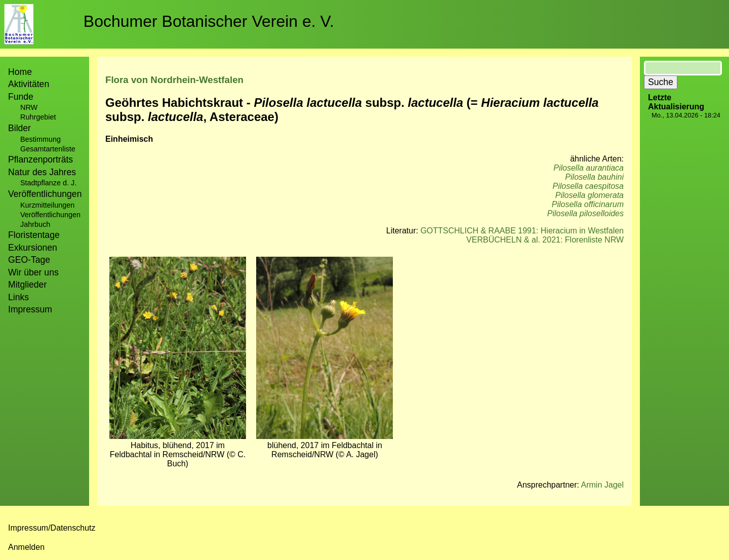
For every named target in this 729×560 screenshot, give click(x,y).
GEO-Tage (29, 260)
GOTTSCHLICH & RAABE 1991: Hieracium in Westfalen (522, 231)
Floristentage (34, 235)
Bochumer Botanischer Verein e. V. (209, 21)
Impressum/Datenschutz (52, 528)
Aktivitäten (29, 84)
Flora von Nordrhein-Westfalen (174, 80)
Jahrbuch (35, 224)
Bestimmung (40, 139)
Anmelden (26, 547)
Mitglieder (27, 285)
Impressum (30, 309)
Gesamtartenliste (48, 149)
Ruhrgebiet (38, 117)
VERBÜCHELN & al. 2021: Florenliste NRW (545, 240)
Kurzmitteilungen (47, 205)
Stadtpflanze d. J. (48, 183)
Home (20, 72)
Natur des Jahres (42, 172)
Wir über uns (33, 272)
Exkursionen (33, 248)
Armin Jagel (602, 485)
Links (18, 297)
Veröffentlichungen (50, 215)
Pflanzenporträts (40, 159)
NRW (29, 107)
